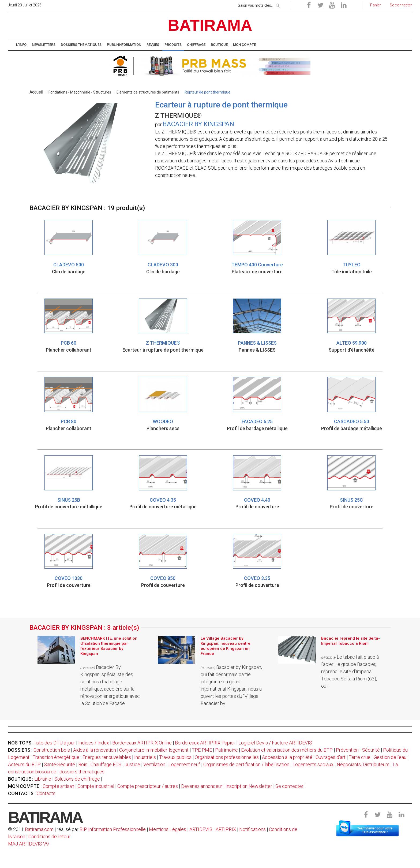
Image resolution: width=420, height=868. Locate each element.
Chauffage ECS (106, 764)
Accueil (36, 92)
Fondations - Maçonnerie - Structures (80, 92)
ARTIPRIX (226, 829)
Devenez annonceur (202, 786)
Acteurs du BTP (24, 764)
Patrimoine (226, 750)
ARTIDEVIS (201, 829)
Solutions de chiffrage (77, 779)
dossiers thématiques (82, 772)
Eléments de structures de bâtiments (148, 92)
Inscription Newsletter (249, 786)
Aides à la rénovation (95, 750)
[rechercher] (278, 5)
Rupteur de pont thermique (207, 92)
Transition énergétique (56, 757)
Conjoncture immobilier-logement (154, 750)
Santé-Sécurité (59, 764)
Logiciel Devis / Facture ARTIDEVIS (275, 743)
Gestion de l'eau (390, 757)
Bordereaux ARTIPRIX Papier (205, 743)
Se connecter (289, 786)
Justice (132, 764)
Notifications (253, 829)
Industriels (145, 757)
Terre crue (360, 757)
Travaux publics (175, 757)
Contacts (46, 793)
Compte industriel (96, 786)
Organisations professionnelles (227, 757)
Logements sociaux (313, 764)
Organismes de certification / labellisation (246, 764)
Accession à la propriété (287, 757)
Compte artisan (58, 786)
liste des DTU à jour (55, 743)
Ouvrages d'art (331, 757)
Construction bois (52, 750)
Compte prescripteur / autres (148, 786)
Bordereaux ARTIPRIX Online (142, 743)
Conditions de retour (49, 837)
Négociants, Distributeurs (363, 764)
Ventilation (154, 764)
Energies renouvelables (107, 757)
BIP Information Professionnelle (113, 829)
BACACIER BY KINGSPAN (198, 124)
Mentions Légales (168, 829)
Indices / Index (94, 743)
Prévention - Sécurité (358, 750)
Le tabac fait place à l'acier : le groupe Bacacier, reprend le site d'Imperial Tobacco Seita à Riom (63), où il (350, 671)
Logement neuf (184, 764)
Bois (83, 764)
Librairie (43, 779)
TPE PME (202, 750)
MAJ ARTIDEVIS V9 (28, 844)
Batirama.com (39, 829)
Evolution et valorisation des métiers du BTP (287, 750)
